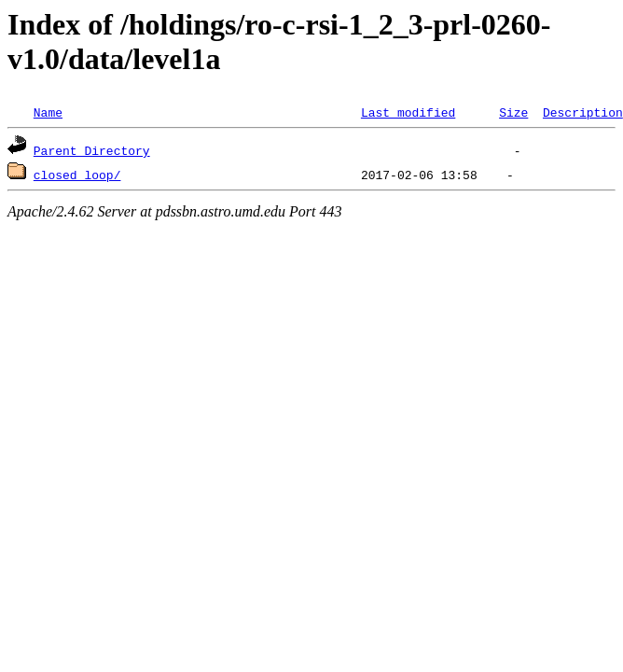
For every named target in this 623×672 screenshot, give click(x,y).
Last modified (408, 112)
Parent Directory (92, 150)
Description (583, 112)
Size (513, 112)
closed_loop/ (77, 175)
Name (48, 112)
